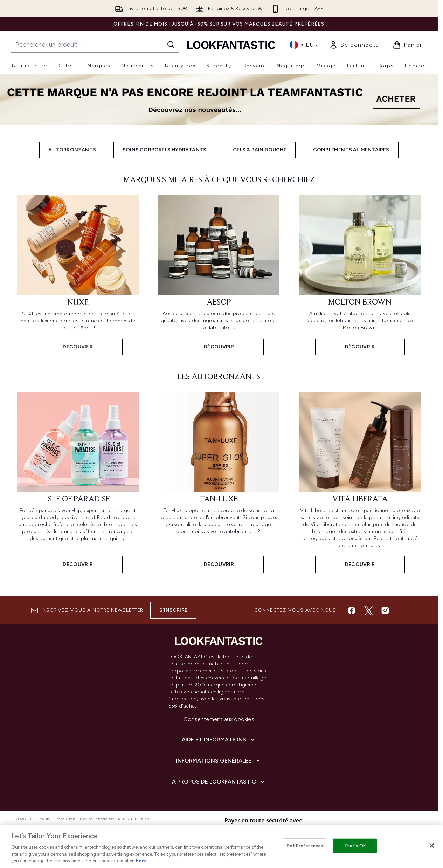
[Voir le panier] (407, 45)
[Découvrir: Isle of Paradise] (78, 482)
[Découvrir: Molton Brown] (360, 274)
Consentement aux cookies (219, 719)
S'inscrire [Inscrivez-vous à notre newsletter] (173, 610)
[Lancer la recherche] (171, 45)
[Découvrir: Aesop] (219, 274)
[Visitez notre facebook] (352, 610)
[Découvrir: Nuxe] (78, 274)
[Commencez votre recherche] (95, 45)
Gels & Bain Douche (260, 150)
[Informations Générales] (219, 761)
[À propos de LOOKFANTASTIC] (219, 782)
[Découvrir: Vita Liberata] (360, 482)
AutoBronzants (72, 150)
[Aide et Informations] (219, 740)
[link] (355, 45)
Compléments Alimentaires (351, 150)
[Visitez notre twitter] (368, 610)
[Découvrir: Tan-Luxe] (219, 482)
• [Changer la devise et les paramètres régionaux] (304, 45)
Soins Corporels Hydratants (164, 150)
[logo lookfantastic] (231, 45)
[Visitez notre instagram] (385, 610)
